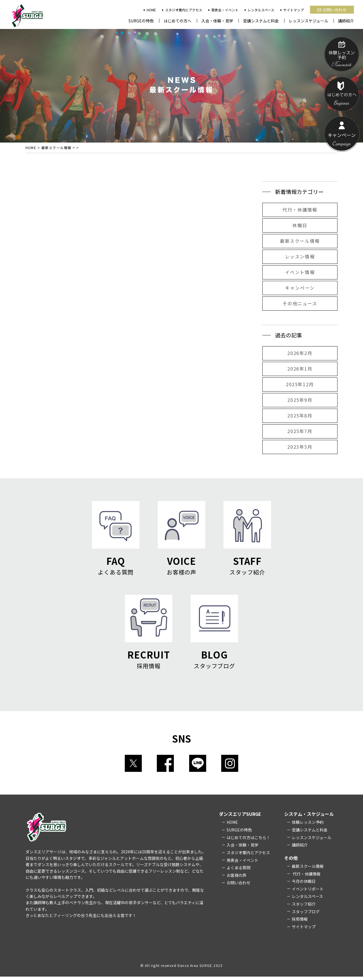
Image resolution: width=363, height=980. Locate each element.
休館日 (300, 226)
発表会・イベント (223, 10)
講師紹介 (346, 21)
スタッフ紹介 (304, 907)
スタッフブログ (306, 915)
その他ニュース (300, 304)
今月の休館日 (304, 885)
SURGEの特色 (141, 21)
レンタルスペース (259, 10)
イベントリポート (308, 892)
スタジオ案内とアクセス (182, 10)
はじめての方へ (178, 21)
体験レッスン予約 (308, 826)
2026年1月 (300, 370)
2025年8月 (300, 417)
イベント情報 (300, 273)
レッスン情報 (300, 258)
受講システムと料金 (261, 21)
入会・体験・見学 (217, 21)
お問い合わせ (332, 10)
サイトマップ (292, 10)
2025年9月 (300, 401)
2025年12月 (300, 385)
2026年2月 (300, 354)
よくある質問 (239, 871)
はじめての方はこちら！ (248, 841)
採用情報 (300, 923)
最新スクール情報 (300, 242)
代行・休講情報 (300, 211)
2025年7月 (300, 432)
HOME (150, 10)
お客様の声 (237, 879)
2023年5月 (300, 448)
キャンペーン (300, 289)
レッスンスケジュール (308, 21)
